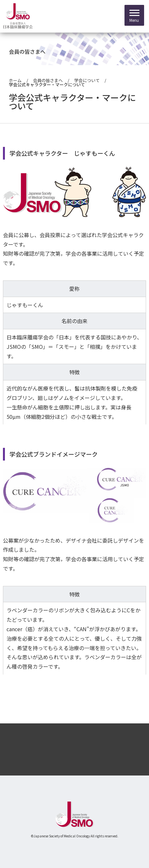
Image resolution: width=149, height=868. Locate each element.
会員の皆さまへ (48, 80)
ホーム (15, 80)
